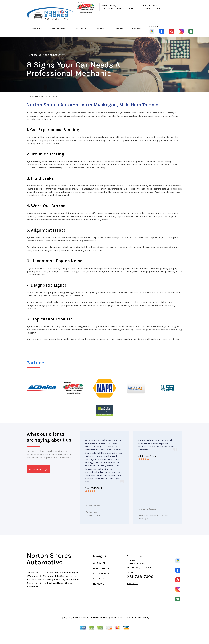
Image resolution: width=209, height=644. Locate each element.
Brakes (89, 512)
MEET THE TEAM (57, 28)
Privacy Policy (142, 617)
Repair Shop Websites (90, 617)
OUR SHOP (36, 28)
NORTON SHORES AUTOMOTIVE (47, 55)
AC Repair (144, 515)
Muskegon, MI (93, 515)
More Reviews (38, 469)
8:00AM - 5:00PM (154, 9)
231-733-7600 (108, 6)
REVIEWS (137, 28)
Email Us (132, 584)
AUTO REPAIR (80, 28)
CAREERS (100, 28)
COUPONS (118, 28)
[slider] (90, 491)
